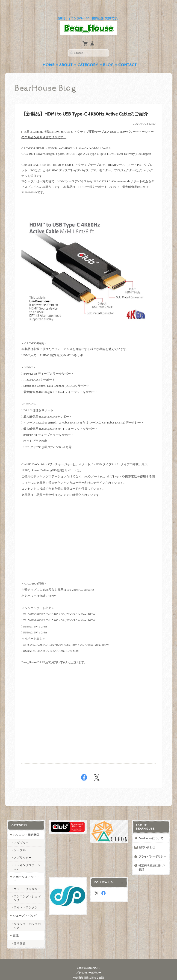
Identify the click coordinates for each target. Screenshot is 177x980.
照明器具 (20, 935)
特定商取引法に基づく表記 (153, 859)
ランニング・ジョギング (27, 889)
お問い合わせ (147, 838)
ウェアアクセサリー (27, 880)
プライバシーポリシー (153, 847)
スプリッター (23, 849)
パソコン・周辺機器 (26, 826)
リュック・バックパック (27, 917)
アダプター (21, 834)
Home (49, 56)
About (66, 56)
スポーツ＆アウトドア (26, 870)
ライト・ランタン (26, 898)
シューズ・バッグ (25, 907)
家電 (16, 927)
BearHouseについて (151, 829)
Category (88, 56)
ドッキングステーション (27, 858)
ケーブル (20, 841)
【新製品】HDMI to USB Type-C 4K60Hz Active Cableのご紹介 (85, 105)
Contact (128, 56)
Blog (108, 56)
